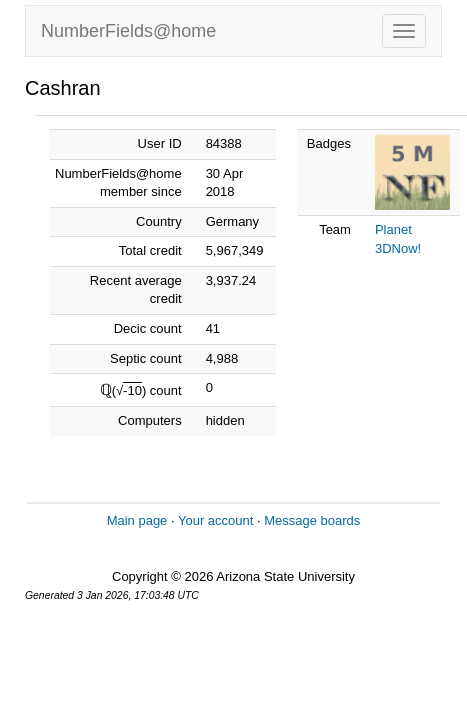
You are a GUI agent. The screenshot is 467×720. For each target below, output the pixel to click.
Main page (137, 520)
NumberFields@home (128, 31)
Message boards (312, 520)
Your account (215, 520)
